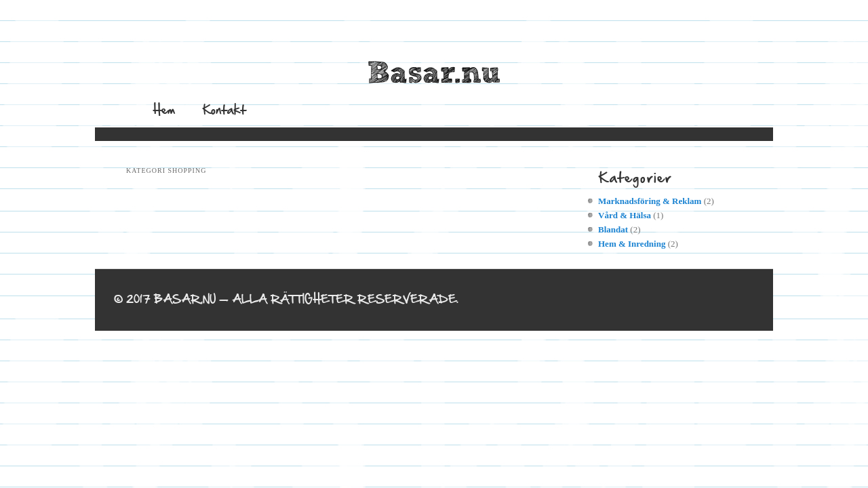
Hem (164, 109)
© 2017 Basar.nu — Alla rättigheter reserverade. (286, 299)
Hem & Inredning (632, 244)
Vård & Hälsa (625, 215)
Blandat (613, 229)
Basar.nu (434, 74)
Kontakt (224, 109)
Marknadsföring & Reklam (650, 201)
